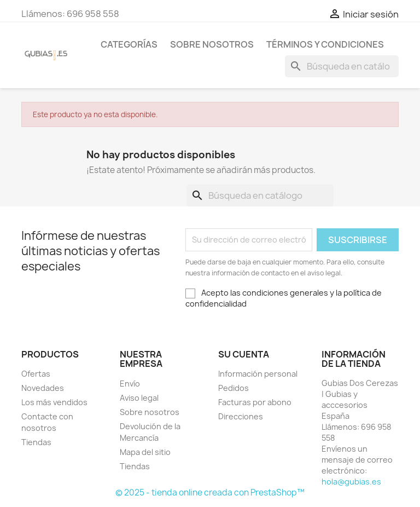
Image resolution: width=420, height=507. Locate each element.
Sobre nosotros (212, 44)
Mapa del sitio (145, 452)
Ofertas (36, 374)
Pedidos (234, 388)
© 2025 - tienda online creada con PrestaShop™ (210, 492)
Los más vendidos (54, 402)
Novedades (43, 388)
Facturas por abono (255, 402)
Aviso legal (139, 398)
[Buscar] (342, 66)
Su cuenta (244, 354)
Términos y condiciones (325, 44)
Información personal (258, 374)
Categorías (129, 44)
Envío (130, 384)
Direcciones (241, 416)
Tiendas (36, 442)
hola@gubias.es (351, 482)
